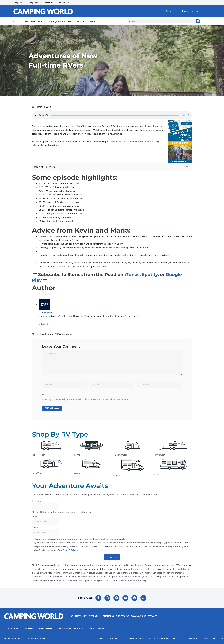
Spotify (150, 274)
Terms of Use (218, 638)
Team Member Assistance (71, 628)
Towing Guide (139, 616)
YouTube (136, 141)
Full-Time (40, 334)
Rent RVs (49, 3)
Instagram (37, 501)
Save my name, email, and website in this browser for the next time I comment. (85, 399)
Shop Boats (64, 3)
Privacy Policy (115, 638)
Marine (81, 21)
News (93, 21)
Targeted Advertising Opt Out (197, 638)
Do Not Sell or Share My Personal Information (165, 638)
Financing (108, 616)
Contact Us (12, 628)
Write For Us (97, 628)
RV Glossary (101, 638)
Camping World (47, 312)
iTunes (132, 274)
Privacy (74, 550)
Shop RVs (18, 3)
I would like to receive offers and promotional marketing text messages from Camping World (80, 539)
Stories (69, 334)
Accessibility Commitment (38, 628)
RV (15, 21)
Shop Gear (33, 3)
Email (35, 516)
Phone (35, 527)
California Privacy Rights (134, 638)
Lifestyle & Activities (33, 21)
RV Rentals (95, 616)
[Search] (198, 21)
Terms (65, 550)
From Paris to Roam (116, 141)
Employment (122, 616)
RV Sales (152, 616)
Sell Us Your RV (79, 616)
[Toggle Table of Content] (186, 167)
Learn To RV (51, 334)
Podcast (61, 334)
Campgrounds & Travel (60, 21)
